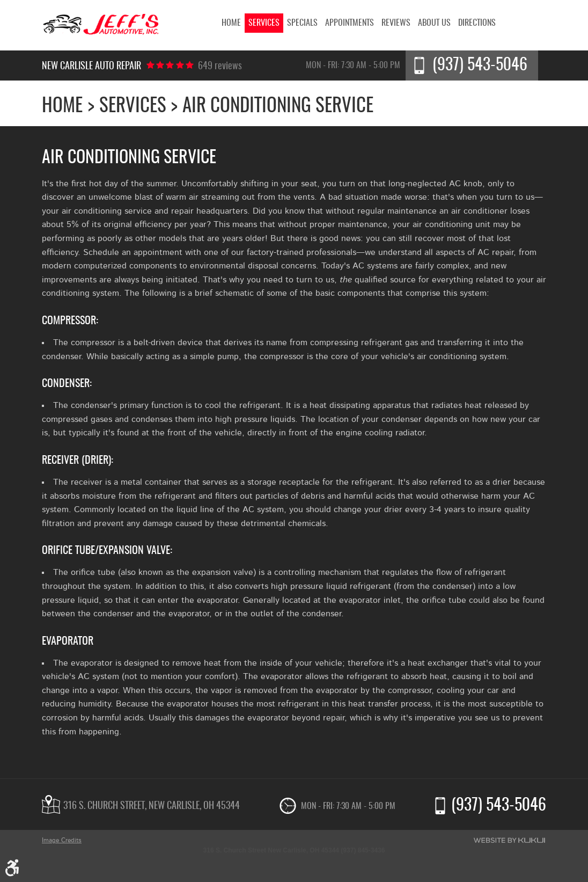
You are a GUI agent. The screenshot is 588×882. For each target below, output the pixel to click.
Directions (477, 23)
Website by (509, 840)
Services (264, 23)
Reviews (396, 23)
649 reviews (220, 67)
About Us (434, 23)
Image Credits (62, 840)
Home (231, 23)
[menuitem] (231, 23)
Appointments (350, 23)
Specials (302, 23)
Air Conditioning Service (278, 107)
